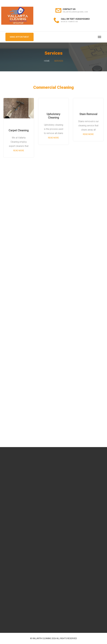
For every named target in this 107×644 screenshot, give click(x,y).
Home (47, 61)
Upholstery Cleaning (53, 116)
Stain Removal (88, 114)
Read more (19, 151)
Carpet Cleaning (19, 131)
